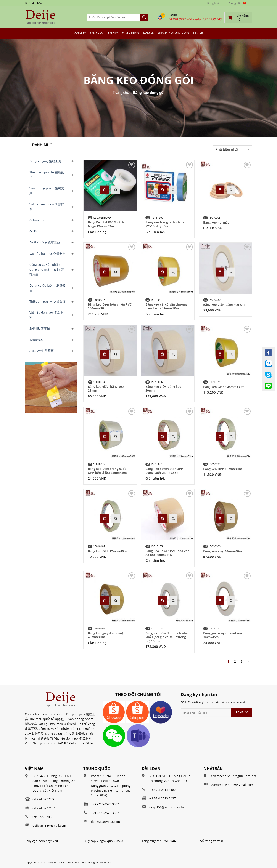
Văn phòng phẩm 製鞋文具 (47, 191)
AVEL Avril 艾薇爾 (42, 351)
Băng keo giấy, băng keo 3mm (225, 305)
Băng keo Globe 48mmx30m (224, 387)
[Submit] (144, 17)
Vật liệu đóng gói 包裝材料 (47, 315)
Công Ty (80, 33)
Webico (108, 862)
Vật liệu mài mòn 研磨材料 (47, 207)
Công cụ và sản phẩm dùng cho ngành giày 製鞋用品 (47, 269)
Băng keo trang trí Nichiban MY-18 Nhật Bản (166, 224)
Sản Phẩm (97, 33)
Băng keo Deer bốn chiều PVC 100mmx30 (110, 306)
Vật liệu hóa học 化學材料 (48, 254)
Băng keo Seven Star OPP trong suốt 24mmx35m (164, 471)
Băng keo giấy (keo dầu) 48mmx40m (105, 635)
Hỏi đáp (148, 33)
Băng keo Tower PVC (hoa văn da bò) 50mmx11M (167, 553)
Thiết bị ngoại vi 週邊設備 (48, 301)
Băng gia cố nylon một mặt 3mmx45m (223, 635)
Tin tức (113, 33)
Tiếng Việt (239, 3)
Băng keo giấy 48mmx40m (222, 551)
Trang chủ (121, 93)
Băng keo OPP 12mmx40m (107, 551)
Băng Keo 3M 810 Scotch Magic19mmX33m (106, 224)
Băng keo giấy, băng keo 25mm (106, 389)
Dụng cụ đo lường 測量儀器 (47, 288)
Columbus (37, 220)
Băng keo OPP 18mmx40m (223, 469)
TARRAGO (36, 340)
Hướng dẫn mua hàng (173, 33)
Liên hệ (198, 33)
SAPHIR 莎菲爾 (40, 328)
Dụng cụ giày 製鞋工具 (45, 161)
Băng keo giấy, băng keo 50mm (163, 389)
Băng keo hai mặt (216, 223)
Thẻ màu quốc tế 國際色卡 (47, 175)
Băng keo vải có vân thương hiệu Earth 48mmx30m (166, 306)
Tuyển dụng (130, 33)
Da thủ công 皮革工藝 (45, 242)
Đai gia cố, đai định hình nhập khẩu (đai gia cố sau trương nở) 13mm (167, 637)
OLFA (33, 231)
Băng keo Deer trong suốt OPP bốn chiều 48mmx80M (108, 471)
